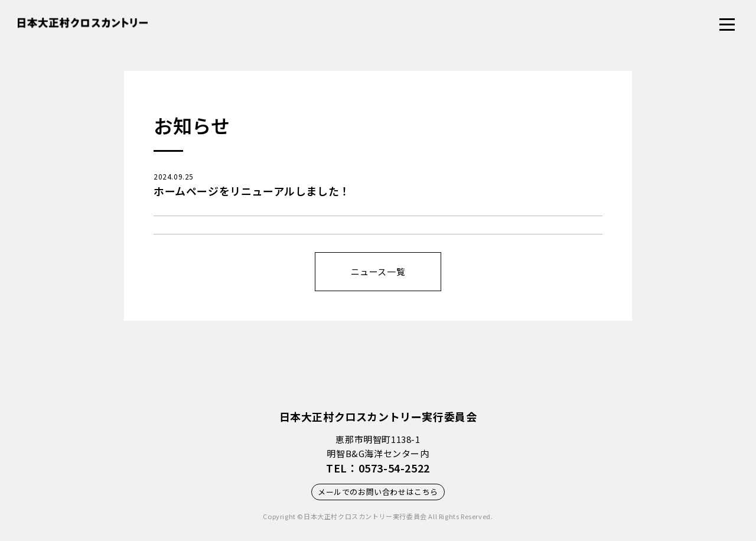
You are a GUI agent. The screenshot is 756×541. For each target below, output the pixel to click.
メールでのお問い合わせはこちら (378, 492)
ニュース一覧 (378, 271)
